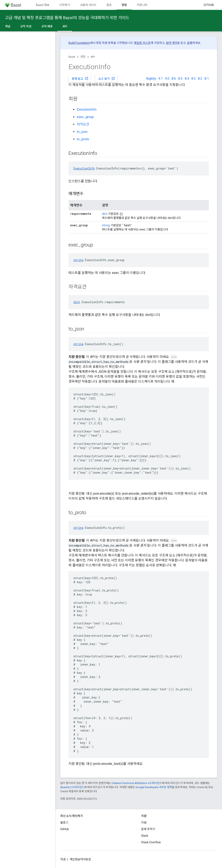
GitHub (209, 5)
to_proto (83, 139)
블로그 (64, 822)
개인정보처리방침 (80, 859)
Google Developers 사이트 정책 (154, 787)
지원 (144, 822)
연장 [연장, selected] (124, 5)
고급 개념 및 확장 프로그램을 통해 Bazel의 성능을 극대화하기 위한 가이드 (67, 18)
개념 (8, 26)
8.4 (187, 79)
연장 (83, 57)
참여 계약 (171, 43)
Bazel (72, 57)
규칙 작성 (26, 26)
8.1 (207, 79)
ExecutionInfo (87, 109)
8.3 (194, 79)
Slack (145, 836)
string (106, 225)
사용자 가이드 (88, 5)
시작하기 (65, 5)
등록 (190, 43)
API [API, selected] (65, 26)
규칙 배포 (47, 26)
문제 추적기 (148, 829)
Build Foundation (79, 43)
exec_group (85, 117)
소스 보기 (107, 78)
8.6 (174, 79)
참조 (109, 5)
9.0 (167, 79)
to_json (82, 132)
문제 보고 (80, 78)
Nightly (151, 79)
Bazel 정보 (43, 5)
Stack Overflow (151, 842)
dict (104, 214)
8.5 (180, 79)
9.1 (161, 79)
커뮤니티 (142, 5)
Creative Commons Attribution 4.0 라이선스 (137, 783)
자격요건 (83, 124)
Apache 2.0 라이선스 (72, 787)
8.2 (200, 79)
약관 (63, 859)
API (93, 57)
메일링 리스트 (142, 43)
